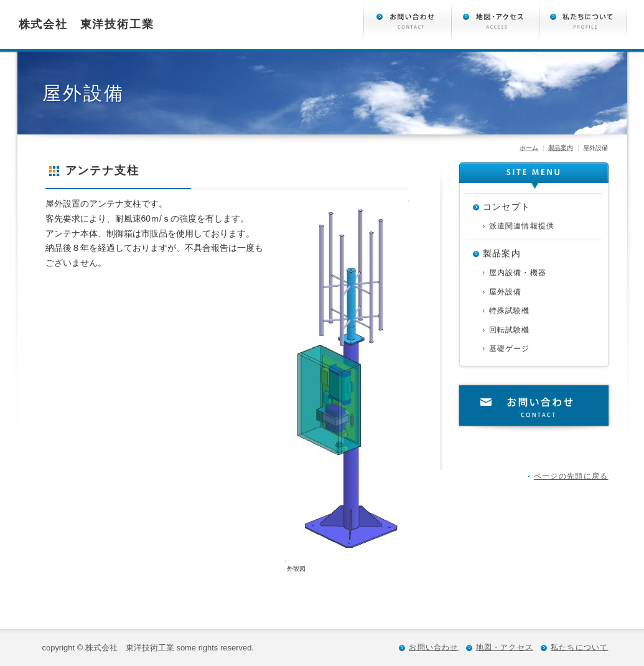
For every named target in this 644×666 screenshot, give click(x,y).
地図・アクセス (505, 647)
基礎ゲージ (510, 349)
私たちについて (579, 647)
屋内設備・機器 (518, 273)
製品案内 (561, 148)
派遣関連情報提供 (522, 226)
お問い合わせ (534, 408)
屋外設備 (506, 292)
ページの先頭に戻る (571, 476)
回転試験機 (510, 330)
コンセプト (507, 207)
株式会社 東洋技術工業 (86, 24)
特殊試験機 (510, 311)
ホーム (529, 148)
